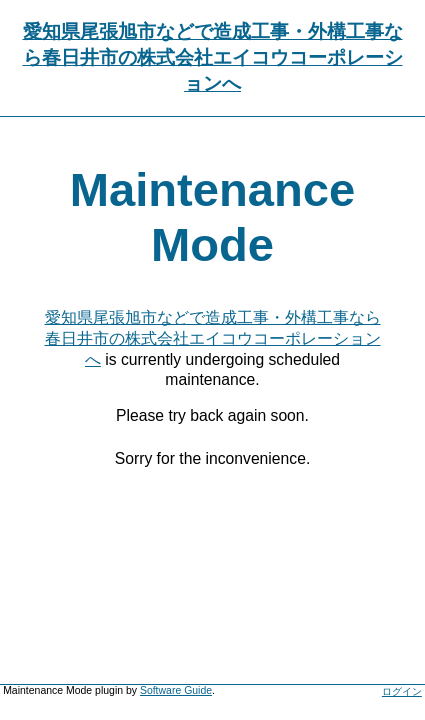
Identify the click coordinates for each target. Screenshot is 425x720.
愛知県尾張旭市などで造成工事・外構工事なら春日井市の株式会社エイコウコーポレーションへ (213, 57)
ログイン (402, 691)
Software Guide (176, 690)
